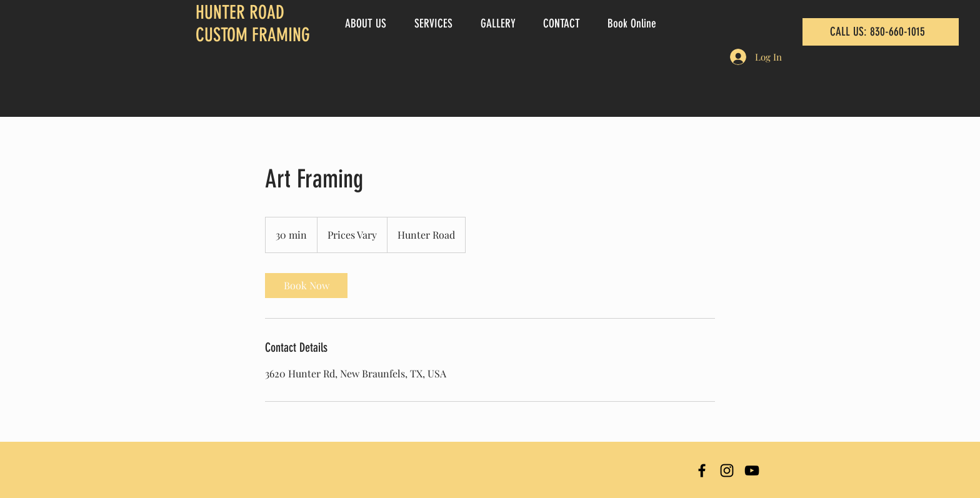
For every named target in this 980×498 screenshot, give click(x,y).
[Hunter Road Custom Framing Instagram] (727, 471)
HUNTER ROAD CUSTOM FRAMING (253, 24)
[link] (306, 286)
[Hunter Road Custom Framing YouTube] (752, 471)
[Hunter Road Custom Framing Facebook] (702, 471)
